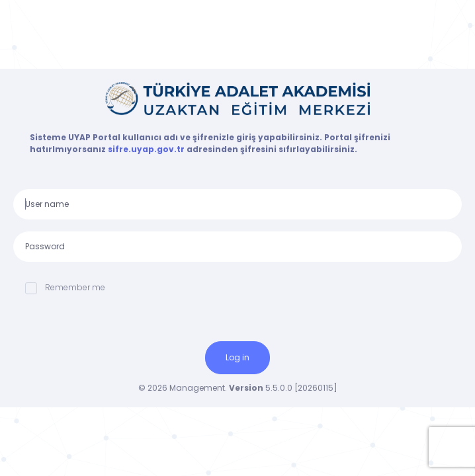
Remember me (65, 288)
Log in (237, 357)
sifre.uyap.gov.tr (147, 149)
